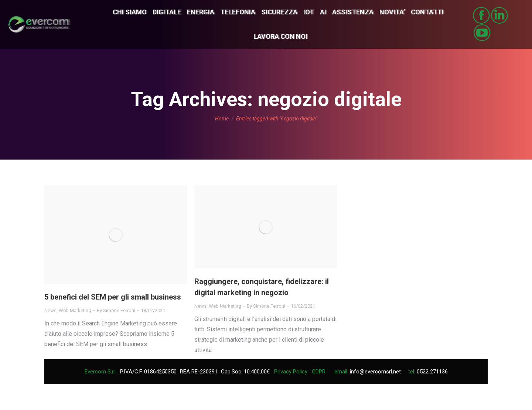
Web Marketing (75, 310)
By (116, 310)
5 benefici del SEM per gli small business (113, 297)
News (50, 310)
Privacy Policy (291, 372)
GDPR (319, 372)
